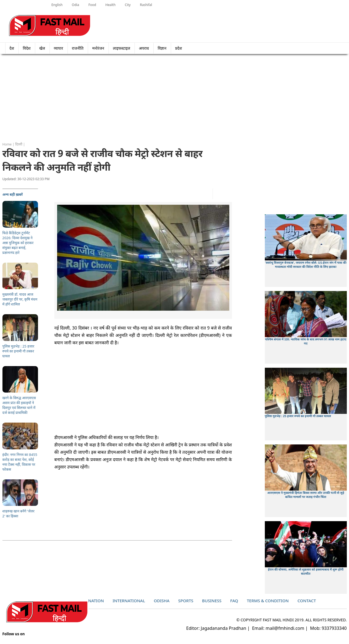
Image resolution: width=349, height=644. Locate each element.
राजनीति (78, 48)
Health (111, 5)
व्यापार (58, 48)
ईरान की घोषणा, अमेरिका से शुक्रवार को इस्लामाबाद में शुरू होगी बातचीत (306, 571)
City (128, 5)
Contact (307, 601)
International (129, 601)
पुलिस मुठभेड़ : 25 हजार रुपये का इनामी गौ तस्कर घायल (298, 416)
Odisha (162, 601)
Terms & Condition (268, 601)
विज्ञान (162, 48)
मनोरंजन (98, 48)
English (57, 5)
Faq (234, 601)
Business (212, 601)
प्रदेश (180, 48)
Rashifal (146, 5)
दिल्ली (19, 144)
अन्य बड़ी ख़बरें (13, 194)
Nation (96, 601)
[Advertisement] (175, 98)
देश (12, 48)
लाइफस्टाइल (121, 48)
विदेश (27, 48)
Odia (76, 5)
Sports (186, 601)
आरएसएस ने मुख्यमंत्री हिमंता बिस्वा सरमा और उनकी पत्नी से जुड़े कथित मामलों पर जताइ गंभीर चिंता (306, 495)
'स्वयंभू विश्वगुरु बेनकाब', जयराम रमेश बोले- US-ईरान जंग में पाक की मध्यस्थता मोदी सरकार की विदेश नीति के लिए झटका (306, 265)
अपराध (144, 48)
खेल (42, 48)
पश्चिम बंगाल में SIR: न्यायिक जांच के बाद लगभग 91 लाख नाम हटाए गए (306, 341)
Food (92, 5)
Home (7, 144)
